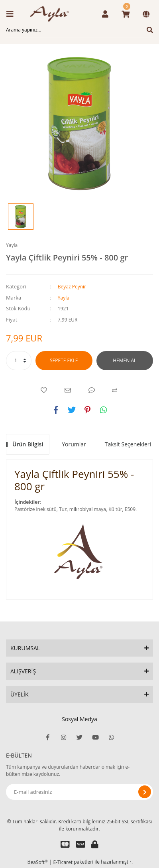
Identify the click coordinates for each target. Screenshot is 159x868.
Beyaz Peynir (72, 287)
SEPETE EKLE (64, 360)
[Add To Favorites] (44, 390)
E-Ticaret (63, 862)
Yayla (12, 245)
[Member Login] (105, 14)
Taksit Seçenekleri (128, 444)
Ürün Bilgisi (28, 444)
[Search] (79, 30)
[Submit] (145, 792)
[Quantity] (19, 361)
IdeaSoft (37, 862)
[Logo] (52, 14)
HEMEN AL (125, 360)
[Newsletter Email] (79, 792)
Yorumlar (74, 444)
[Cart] (126, 14)
